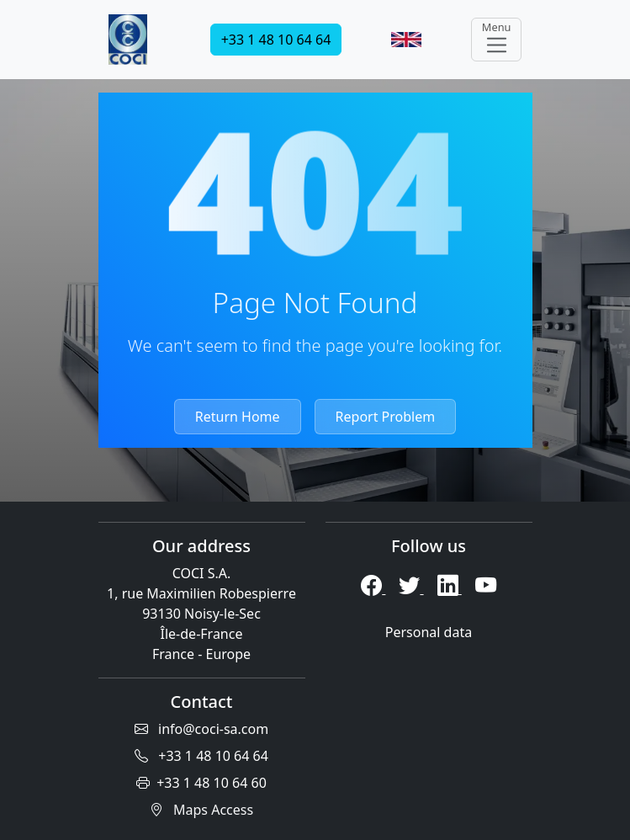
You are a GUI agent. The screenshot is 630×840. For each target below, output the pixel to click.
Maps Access (201, 810)
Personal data (429, 632)
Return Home (238, 417)
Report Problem (386, 417)
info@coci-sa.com (201, 729)
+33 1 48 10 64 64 (276, 40)
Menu (497, 38)
